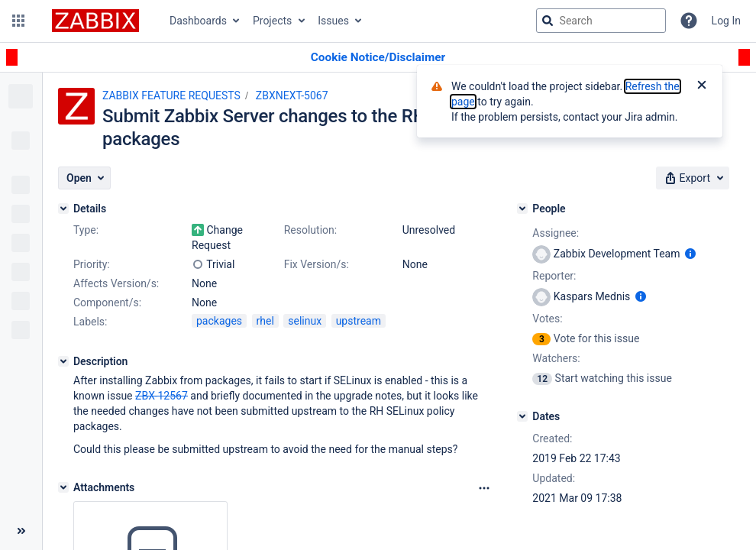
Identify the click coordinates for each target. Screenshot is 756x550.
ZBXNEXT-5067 (292, 95)
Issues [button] (333, 21)
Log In (726, 21)
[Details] (63, 209)
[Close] (702, 86)
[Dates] (522, 416)
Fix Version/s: (317, 264)
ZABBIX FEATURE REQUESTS (171, 95)
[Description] (63, 361)
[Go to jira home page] (95, 21)
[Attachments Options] (484, 488)
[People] (522, 209)
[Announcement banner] (378, 58)
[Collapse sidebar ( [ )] (21, 531)
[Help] (689, 21)
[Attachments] (63, 487)
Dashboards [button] (198, 21)
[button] (18, 21)
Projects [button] (272, 21)
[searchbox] (601, 21)
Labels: (90, 322)
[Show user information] (690, 254)
